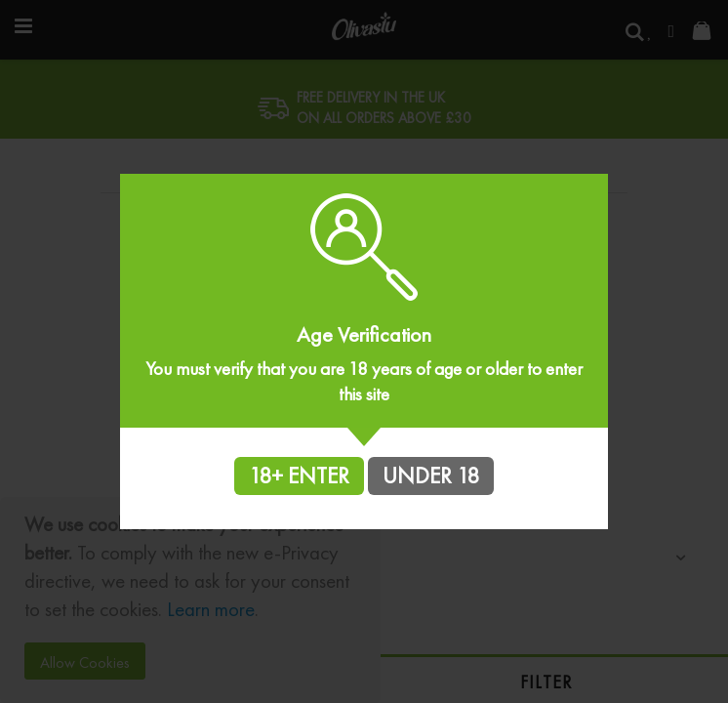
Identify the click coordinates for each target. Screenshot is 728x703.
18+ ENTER (299, 476)
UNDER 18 (431, 476)
